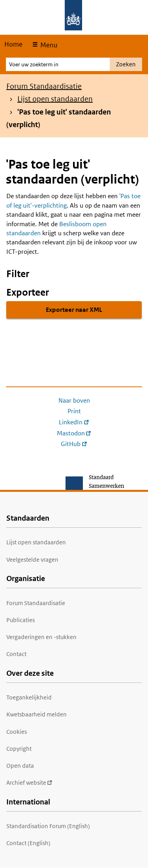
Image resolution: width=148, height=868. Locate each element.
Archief (29, 783)
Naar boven (74, 400)
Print (74, 411)
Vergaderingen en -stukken (41, 637)
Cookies (17, 732)
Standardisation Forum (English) (48, 826)
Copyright (19, 749)
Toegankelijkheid (29, 697)
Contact (16, 654)
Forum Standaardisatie (44, 86)
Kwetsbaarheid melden (37, 714)
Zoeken (126, 64)
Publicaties (21, 620)
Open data (20, 766)
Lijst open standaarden (55, 99)
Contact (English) (28, 843)
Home (13, 44)
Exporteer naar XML (74, 310)
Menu (48, 45)
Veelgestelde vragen (32, 560)
